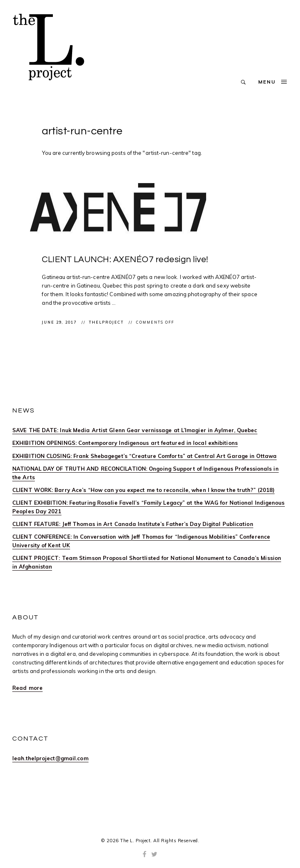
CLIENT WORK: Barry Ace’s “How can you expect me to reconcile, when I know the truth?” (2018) (143, 490)
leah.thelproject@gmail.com (50, 758)
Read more (27, 688)
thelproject (107, 322)
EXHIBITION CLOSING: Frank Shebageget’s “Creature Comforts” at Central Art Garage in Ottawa (144, 456)
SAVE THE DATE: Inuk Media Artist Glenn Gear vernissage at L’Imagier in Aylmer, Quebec (135, 430)
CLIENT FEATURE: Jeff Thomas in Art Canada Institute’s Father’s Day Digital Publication (133, 524)
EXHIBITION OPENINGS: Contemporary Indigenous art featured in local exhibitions (125, 443)
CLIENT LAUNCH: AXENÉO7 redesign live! (125, 259)
